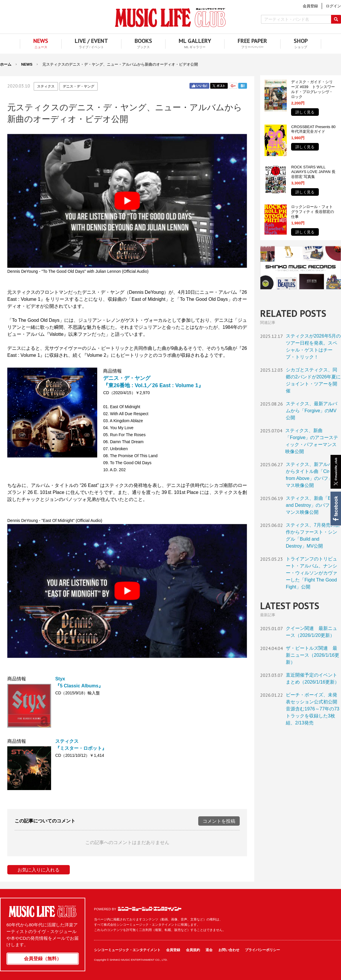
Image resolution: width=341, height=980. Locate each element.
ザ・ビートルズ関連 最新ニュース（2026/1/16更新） (313, 655)
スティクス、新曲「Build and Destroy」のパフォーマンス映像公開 (312, 505)
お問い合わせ (229, 950)
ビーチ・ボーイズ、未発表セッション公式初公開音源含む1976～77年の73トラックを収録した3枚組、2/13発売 (313, 709)
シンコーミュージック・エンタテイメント (150, 909)
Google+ (233, 86)
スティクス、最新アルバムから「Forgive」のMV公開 (312, 411)
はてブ (243, 86)
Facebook (335, 509)
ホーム (6, 64)
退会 (209, 950)
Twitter (219, 86)
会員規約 (193, 950)
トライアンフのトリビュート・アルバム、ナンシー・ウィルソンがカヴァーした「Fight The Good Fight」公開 (312, 573)
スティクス (46, 86)
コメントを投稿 (219, 821)
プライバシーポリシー (262, 950)
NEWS (27, 64)
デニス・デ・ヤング (79, 86)
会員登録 (173, 950)
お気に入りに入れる (39, 870)
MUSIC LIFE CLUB (170, 18)
